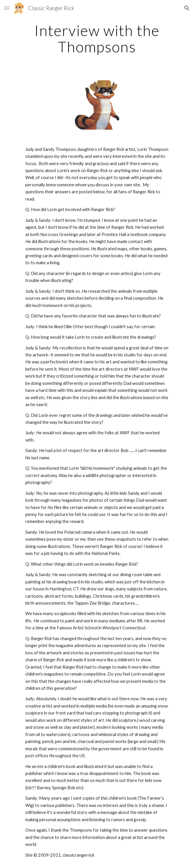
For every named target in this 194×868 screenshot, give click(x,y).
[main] (97, 39)
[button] (7, 8)
